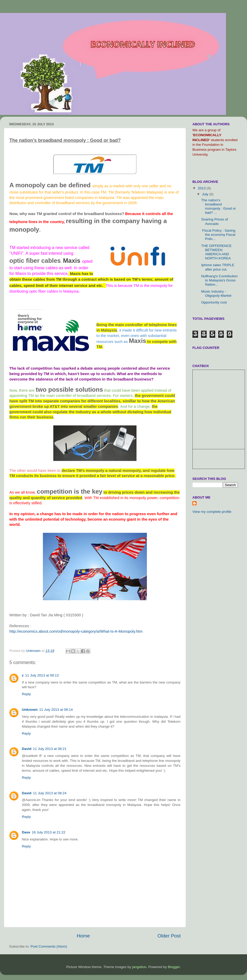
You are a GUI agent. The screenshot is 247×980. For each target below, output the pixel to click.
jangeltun (139, 967)
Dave (26, 832)
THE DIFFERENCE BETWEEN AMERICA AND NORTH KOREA (216, 252)
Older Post (169, 936)
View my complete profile (212, 512)
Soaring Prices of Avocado (215, 221)
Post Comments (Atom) (49, 946)
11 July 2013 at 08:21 (50, 749)
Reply (26, 694)
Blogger (174, 967)
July (206, 194)
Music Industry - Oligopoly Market (216, 294)
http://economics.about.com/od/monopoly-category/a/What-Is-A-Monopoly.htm (76, 631)
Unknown (30, 710)
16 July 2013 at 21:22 (48, 832)
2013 (202, 188)
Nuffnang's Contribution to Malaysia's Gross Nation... (219, 280)
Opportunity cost (214, 302)
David (27, 749)
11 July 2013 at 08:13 (42, 675)
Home (83, 936)
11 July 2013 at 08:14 (56, 710)
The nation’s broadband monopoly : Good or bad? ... (219, 206)
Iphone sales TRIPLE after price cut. (218, 267)
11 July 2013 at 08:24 (50, 793)
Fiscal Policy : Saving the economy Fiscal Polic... (218, 235)
